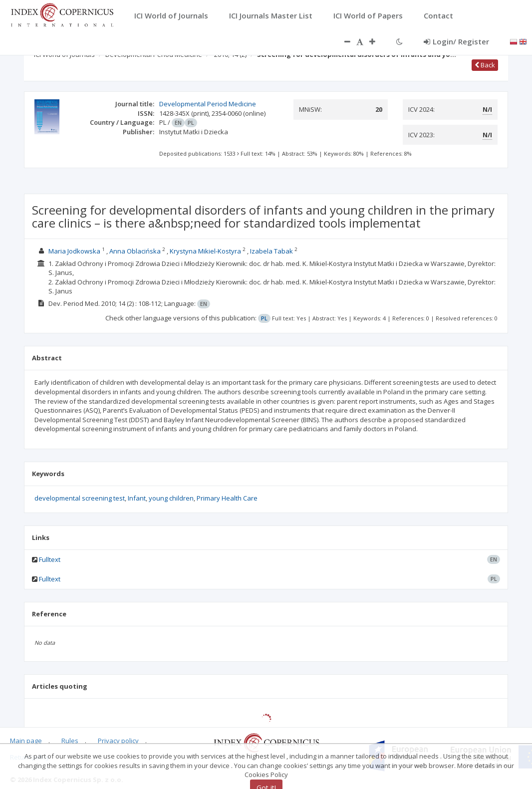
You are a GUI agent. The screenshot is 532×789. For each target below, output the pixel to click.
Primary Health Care (227, 498)
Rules (70, 741)
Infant (137, 498)
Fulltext (50, 559)
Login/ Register (456, 41)
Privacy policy (118, 741)
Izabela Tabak (271, 251)
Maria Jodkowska (74, 251)
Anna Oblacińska (135, 251)
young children (171, 498)
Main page (26, 741)
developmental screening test (80, 498)
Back (485, 65)
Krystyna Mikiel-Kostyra (205, 251)
